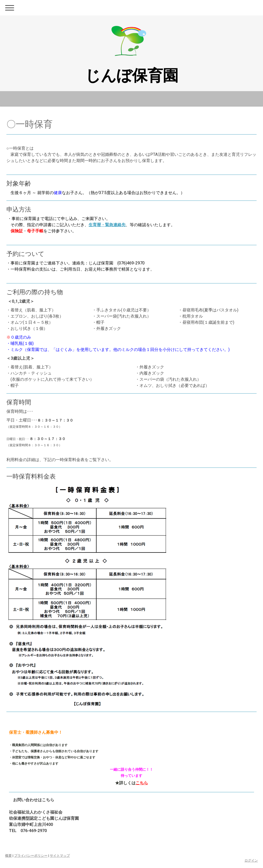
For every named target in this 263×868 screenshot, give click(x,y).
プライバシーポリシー (31, 856)
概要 (8, 856)
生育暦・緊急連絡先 (107, 225)
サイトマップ (60, 856)
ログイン (251, 860)
